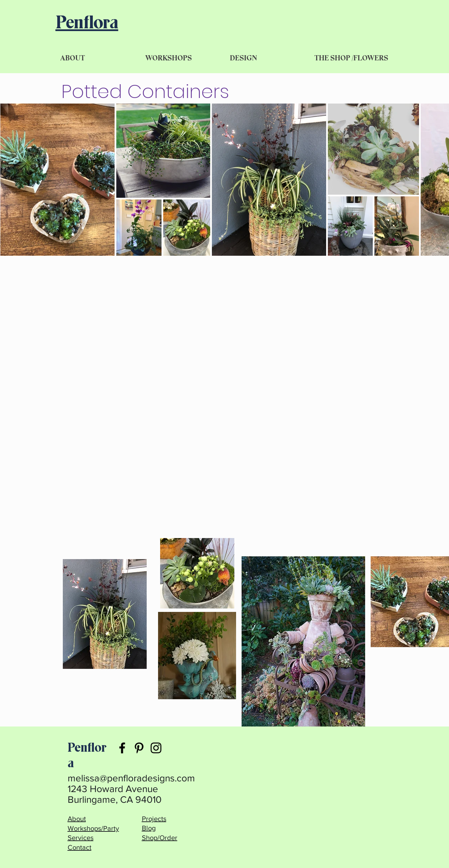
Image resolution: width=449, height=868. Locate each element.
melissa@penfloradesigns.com (131, 778)
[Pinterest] (139, 748)
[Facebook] (122, 748)
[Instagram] (156, 748)
